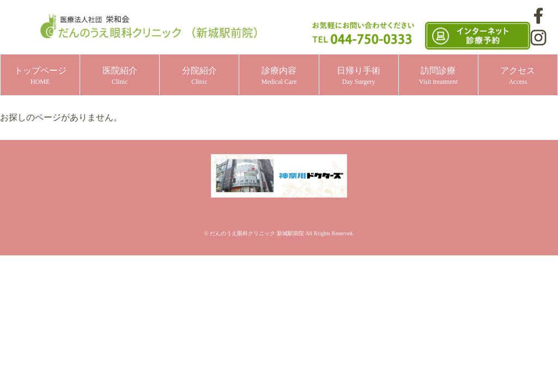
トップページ (40, 76)
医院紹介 (120, 76)
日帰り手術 (359, 76)
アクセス (518, 76)
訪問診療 (438, 76)
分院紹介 (199, 76)
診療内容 (279, 76)
